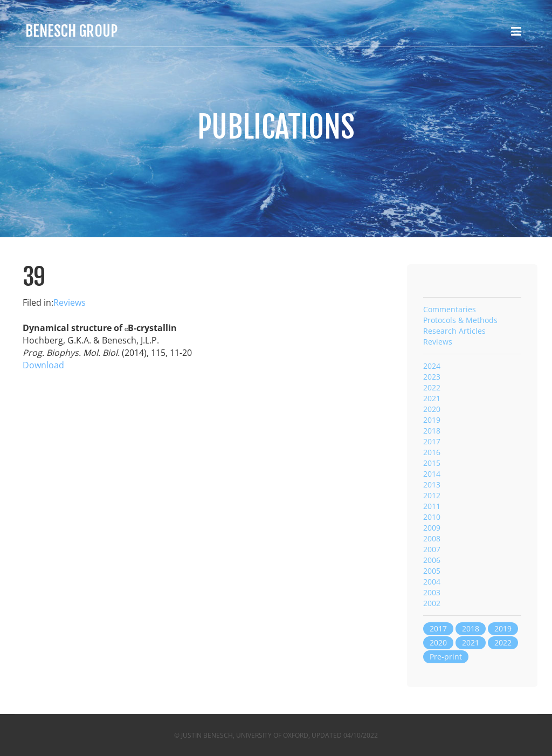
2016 (432, 452)
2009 (432, 528)
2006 (432, 560)
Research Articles (454, 331)
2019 (432, 420)
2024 (432, 366)
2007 (432, 549)
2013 (432, 484)
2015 (432, 463)
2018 (432, 431)
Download (43, 365)
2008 (432, 538)
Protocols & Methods (460, 320)
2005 (432, 571)
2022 (432, 387)
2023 (432, 377)
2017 (432, 441)
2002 (432, 603)
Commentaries (450, 309)
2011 (432, 506)
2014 (432, 474)
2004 (432, 582)
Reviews (70, 303)
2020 (432, 409)
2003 (432, 592)
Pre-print (446, 657)
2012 (432, 495)
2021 (432, 398)
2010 (432, 517)
